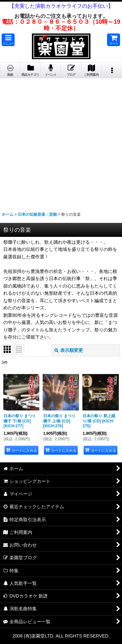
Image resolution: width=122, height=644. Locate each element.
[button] (8, 40)
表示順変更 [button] (69, 350)
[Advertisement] (61, 142)
